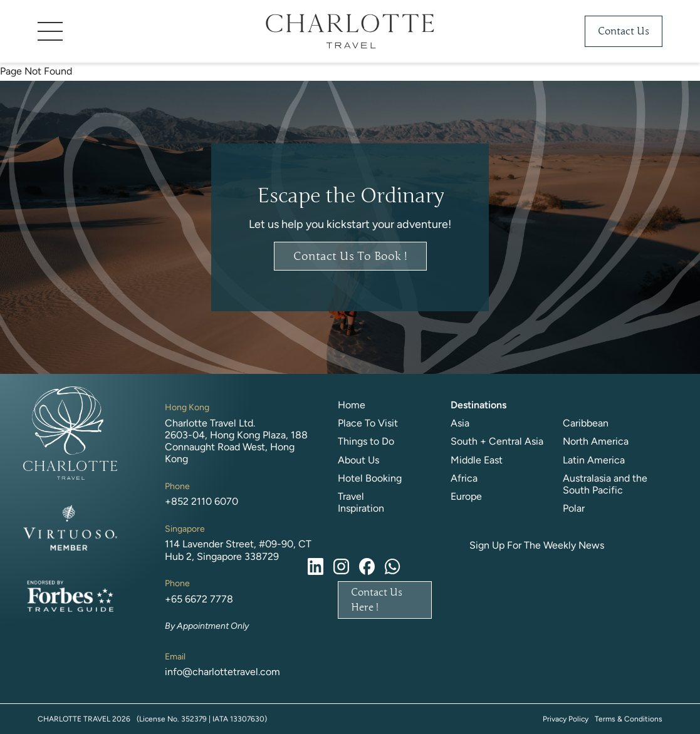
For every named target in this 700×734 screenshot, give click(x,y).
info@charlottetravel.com (222, 672)
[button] (132, 31)
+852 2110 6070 (201, 501)
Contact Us (624, 31)
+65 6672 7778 (199, 599)
